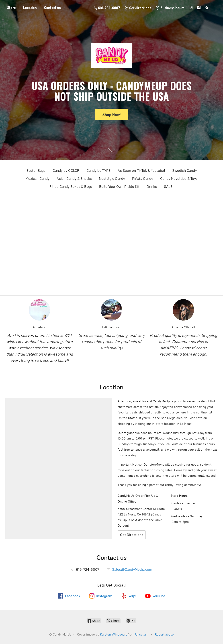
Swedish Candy (184, 171)
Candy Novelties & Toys (179, 179)
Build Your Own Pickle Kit (119, 187)
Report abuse (164, 635)
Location (30, 8)
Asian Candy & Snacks (74, 179)
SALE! (169, 187)
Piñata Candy (143, 179)
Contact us (52, 8)
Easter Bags (36, 171)
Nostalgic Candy (112, 179)
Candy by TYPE (98, 171)
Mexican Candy (37, 179)
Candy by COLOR (66, 171)
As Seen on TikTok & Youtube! (141, 171)
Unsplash (142, 635)
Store (11, 8)
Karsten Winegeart (113, 635)
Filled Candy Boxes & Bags (71, 187)
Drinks (152, 187)
